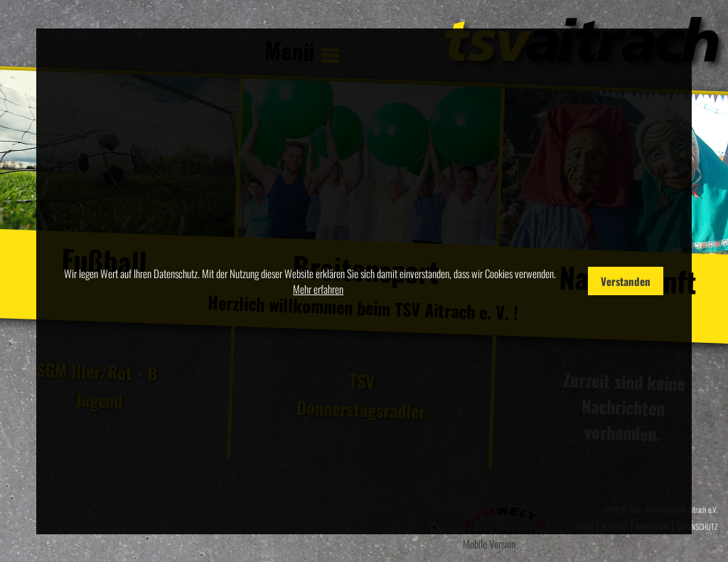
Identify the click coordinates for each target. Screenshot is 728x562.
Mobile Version (489, 544)
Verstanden (626, 281)
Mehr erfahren (318, 289)
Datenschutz (697, 526)
